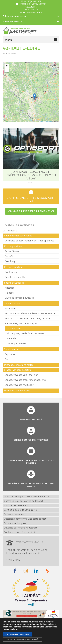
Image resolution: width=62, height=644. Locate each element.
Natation (10, 288)
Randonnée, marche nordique (21, 323)
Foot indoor (11, 272)
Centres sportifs (13, 267)
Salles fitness (12, 251)
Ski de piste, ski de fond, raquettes (26, 333)
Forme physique (13, 246)
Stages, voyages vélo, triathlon (22, 375)
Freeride (11, 338)
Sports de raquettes (16, 277)
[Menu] (31, 40)
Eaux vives (11, 308)
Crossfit (9, 256)
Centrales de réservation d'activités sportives (30, 241)
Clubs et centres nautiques (19, 298)
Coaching (10, 261)
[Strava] (47, 571)
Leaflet (41, 121)
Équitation (11, 354)
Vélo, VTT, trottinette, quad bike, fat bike (27, 318)
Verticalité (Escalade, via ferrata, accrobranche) (31, 313)
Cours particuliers (17, 343)
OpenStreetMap (48, 121)
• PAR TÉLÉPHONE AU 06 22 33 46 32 (27, 550)
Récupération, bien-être (17, 391)
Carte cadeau (10, 231)
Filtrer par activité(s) (31, 22)
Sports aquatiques (14, 283)
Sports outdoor (13, 303)
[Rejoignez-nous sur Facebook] (15, 571)
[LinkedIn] (36, 571)
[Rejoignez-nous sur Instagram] (26, 571)
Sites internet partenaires (18, 236)
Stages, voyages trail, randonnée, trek (25, 380)
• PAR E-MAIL (13, 560)
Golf (7, 359)
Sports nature (12, 349)
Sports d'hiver (14, 328)
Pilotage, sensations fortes (19, 365)
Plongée (9, 293)
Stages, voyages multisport (20, 385)
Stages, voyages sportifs (17, 370)
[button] (34, 96)
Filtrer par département (31, 16)
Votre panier (31, 13)
